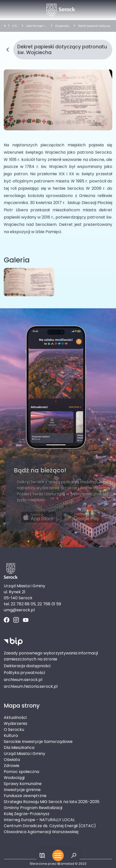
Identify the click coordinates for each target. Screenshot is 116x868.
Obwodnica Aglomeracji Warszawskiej (41, 832)
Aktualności (15, 717)
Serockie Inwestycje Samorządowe (38, 742)
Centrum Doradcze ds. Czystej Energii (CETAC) (50, 826)
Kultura (11, 736)
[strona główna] (5, 26)
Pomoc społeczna (21, 772)
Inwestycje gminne (22, 790)
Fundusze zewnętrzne (25, 796)
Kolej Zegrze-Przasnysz (27, 814)
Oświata (12, 760)
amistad (66, 864)
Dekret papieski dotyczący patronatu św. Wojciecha (95, 26)
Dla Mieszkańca (19, 748)
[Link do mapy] (42, 856)
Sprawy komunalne (23, 784)
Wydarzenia (15, 724)
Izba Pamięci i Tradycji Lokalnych (37, 26)
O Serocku (15, 26)
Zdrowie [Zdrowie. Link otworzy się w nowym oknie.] (12, 766)
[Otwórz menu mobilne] (58, 855)
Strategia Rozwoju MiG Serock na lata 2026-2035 (52, 802)
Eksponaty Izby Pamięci (63, 26)
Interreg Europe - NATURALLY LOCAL (39, 820)
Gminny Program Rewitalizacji (33, 808)
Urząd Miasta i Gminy (24, 754)
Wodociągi (14, 778)
